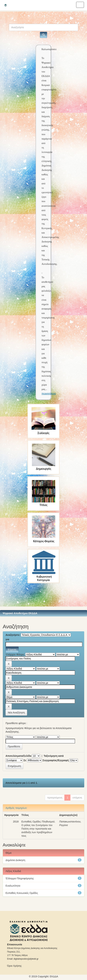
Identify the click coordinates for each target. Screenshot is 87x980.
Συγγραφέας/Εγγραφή (56, 760)
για (7, 639)
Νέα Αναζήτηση (16, 713)
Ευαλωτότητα (13, 886)
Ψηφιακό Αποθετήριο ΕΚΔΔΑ (20, 613)
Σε (25, 760)
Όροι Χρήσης (14, 966)
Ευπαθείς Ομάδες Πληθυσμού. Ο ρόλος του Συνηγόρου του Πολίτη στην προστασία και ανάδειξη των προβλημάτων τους (38, 829)
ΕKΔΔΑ (54, 976)
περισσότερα (49, 394)
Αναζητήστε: (13, 635)
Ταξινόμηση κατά (54, 756)
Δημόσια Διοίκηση (15, 860)
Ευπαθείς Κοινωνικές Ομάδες (22, 893)
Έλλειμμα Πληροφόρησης (20, 878)
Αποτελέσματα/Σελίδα (18, 756)
